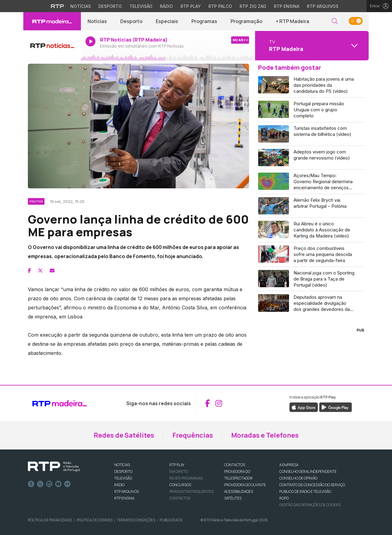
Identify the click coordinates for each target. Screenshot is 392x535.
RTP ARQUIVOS (126, 491)
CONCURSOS (180, 485)
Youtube (58, 484)
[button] (335, 21)
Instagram (49, 484)
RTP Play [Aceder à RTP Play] (191, 6)
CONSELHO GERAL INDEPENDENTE (308, 471)
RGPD (284, 498)
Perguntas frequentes (191, 491)
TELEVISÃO (123, 478)
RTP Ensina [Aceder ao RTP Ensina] (287, 6)
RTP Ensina (124, 498)
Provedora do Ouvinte (245, 485)
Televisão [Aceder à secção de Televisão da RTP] (141, 6)
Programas (204, 21)
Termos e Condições (136, 520)
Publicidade (171, 520)
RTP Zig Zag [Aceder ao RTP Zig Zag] (253, 6)
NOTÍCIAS (122, 465)
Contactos (180, 498)
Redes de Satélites (124, 435)
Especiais (167, 21)
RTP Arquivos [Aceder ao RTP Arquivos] (323, 6)
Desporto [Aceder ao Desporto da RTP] (110, 6)
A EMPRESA (289, 465)
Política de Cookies (95, 520)
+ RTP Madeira (292, 21)
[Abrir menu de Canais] (311, 45)
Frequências (193, 435)
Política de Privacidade (50, 520)
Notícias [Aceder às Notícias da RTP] (81, 6)
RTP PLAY (177, 465)
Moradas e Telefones (265, 435)
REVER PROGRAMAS (186, 478)
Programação (246, 21)
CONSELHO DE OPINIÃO (298, 478)
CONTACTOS (235, 465)
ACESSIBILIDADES (239, 491)
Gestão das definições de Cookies (310, 505)
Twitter (40, 484)
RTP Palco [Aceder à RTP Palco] (220, 6)
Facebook (31, 484)
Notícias (97, 21)
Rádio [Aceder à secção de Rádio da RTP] (166, 6)
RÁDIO (119, 485)
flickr (68, 484)
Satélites (233, 498)
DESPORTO (123, 471)
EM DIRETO (179, 471)
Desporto (131, 21)
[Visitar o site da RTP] (58, 6)
